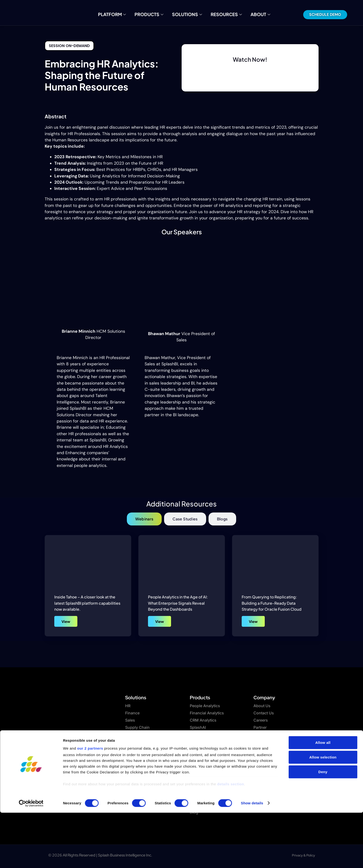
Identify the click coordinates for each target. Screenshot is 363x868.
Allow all (323, 798)
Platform (119, 14)
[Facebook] (54, 777)
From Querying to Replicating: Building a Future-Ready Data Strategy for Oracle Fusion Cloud (272, 603)
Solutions (187, 14)
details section (231, 839)
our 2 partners (90, 804)
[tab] (144, 519)
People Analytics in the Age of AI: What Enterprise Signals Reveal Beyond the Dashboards (178, 603)
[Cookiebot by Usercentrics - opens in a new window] (31, 859)
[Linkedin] (81, 777)
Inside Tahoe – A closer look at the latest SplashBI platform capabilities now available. (87, 603)
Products (152, 14)
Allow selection (323, 813)
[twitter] (68, 777)
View (66, 621)
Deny (323, 827)
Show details (252, 859)
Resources (222, 14)
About (253, 14)
